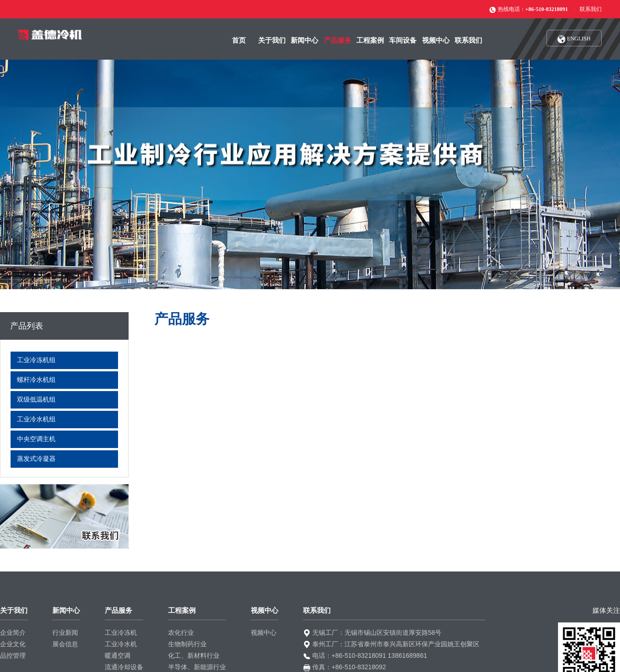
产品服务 (338, 40)
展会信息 (65, 644)
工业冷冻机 (121, 633)
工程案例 (370, 40)
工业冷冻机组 (36, 360)
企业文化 (13, 644)
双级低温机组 (36, 400)
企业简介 (13, 633)
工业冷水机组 (36, 419)
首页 (239, 40)
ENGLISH (574, 39)
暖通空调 (118, 655)
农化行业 (181, 633)
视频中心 (436, 40)
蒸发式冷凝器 (36, 459)
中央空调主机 (36, 439)
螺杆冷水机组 (36, 380)
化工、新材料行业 (194, 655)
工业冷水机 (121, 644)
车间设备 (403, 40)
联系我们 (591, 9)
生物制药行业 (187, 644)
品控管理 (13, 655)
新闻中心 (304, 40)
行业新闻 (65, 633)
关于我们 (272, 40)
